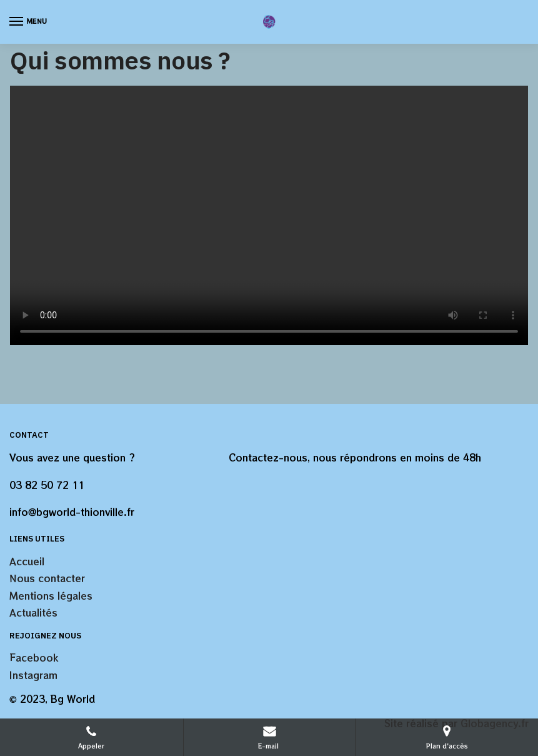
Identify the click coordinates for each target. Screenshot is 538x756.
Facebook (34, 658)
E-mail (269, 737)
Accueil (27, 561)
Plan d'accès (447, 737)
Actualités (33, 612)
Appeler (91, 737)
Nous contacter (47, 578)
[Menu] (28, 22)
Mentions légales (51, 596)
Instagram (33, 675)
